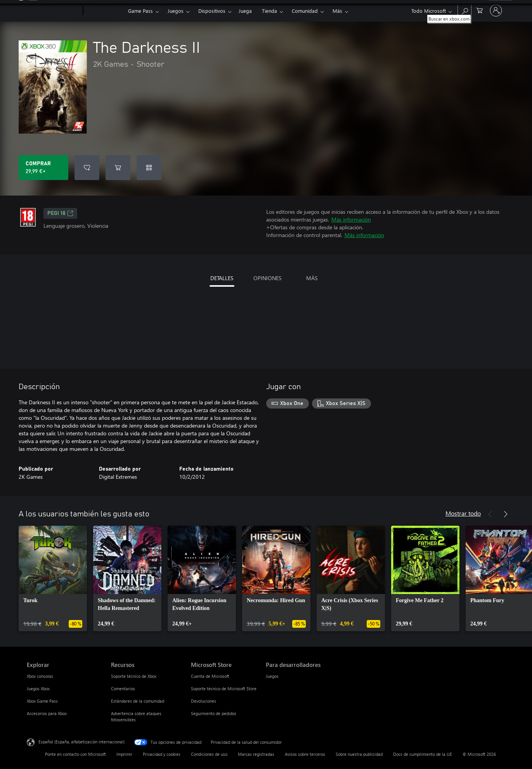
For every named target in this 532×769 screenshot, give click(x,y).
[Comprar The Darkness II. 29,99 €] (43, 168)
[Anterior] (490, 514)
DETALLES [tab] (222, 278)
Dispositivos (212, 11)
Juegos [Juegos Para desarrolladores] (272, 676)
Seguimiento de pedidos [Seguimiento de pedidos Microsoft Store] (214, 713)
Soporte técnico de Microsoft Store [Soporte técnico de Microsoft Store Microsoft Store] (224, 688)
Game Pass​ (140, 11)
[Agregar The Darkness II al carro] (118, 168)
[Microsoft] (53, 11)
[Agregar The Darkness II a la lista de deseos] (87, 168)
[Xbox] (105, 11)
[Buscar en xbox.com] (464, 10)
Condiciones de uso (209, 754)
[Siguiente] (506, 514)
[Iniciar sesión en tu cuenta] (496, 10)
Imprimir (124, 754)
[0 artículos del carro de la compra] (480, 10)
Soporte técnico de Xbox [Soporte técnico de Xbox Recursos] (134, 676)
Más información (351, 219)
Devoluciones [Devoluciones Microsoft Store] (204, 701)
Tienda (269, 11)
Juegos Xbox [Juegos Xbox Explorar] (38, 688)
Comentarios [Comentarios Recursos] (123, 688)
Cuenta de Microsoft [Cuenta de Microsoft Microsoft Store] (210, 676)
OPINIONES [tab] (267, 278)
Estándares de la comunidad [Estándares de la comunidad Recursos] (138, 701)
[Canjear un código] (149, 168)
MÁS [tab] (312, 278)
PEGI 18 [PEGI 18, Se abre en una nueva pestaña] (60, 213)
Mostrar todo (463, 513)
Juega (245, 11)
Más (337, 11)
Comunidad (305, 11)
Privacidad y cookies (162, 754)
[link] (53, 578)
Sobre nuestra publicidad (359, 754)
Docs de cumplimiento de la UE (423, 754)
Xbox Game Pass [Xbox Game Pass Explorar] (42, 701)
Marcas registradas (256, 754)
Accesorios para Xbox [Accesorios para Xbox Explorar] (47, 713)
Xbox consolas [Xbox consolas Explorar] (40, 676)
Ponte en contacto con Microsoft (75, 754)
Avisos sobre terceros (305, 754)
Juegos (176, 11)
